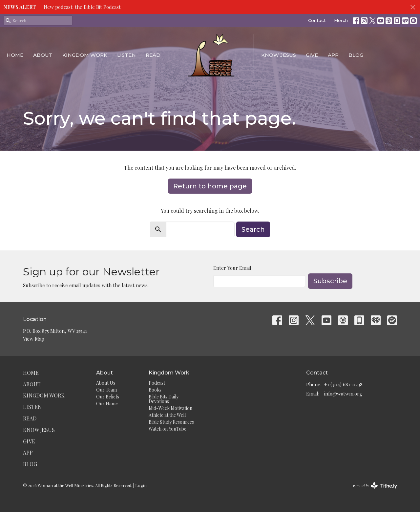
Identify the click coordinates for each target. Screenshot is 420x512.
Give (312, 55)
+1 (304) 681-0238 (343, 384)
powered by (375, 486)
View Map (34, 339)
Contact (317, 20)
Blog (356, 55)
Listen (126, 55)
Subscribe (330, 281)
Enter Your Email (232, 268)
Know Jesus (279, 55)
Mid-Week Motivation (170, 408)
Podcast (157, 383)
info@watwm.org (343, 394)
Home (15, 55)
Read (153, 55)
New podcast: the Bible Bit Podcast (82, 7)
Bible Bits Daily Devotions (164, 399)
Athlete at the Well (167, 415)
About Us (106, 383)
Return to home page (210, 186)
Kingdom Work (85, 55)
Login (141, 485)
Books (155, 390)
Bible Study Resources (171, 422)
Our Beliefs (108, 397)
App (333, 55)
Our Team (106, 390)
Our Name (107, 404)
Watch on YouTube (168, 429)
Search (253, 229)
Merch (341, 20)
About (43, 55)
